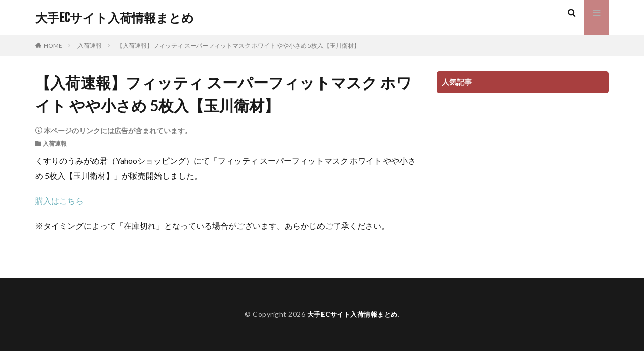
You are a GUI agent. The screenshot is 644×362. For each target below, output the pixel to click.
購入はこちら (59, 200)
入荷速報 (90, 46)
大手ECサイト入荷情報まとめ (114, 18)
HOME (53, 46)
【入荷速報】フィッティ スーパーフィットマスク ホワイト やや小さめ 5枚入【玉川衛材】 (238, 46)
